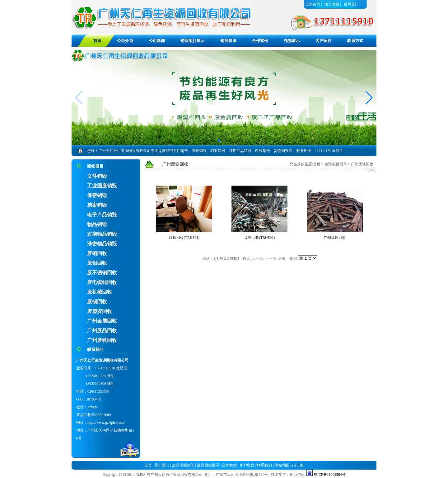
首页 (317, 164)
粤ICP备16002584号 (330, 475)
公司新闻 (157, 41)
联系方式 (355, 41)
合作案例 (260, 41)
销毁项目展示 (193, 41)
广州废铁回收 (362, 164)
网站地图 (282, 465)
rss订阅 (298, 465)
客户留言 (324, 41)
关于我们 (162, 465)
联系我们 (351, 4)
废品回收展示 (208, 465)
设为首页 (313, 4)
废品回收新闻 (183, 465)
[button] (369, 98)
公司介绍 (125, 41)
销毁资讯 (228, 41)
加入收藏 (332, 4)
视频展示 (292, 41)
